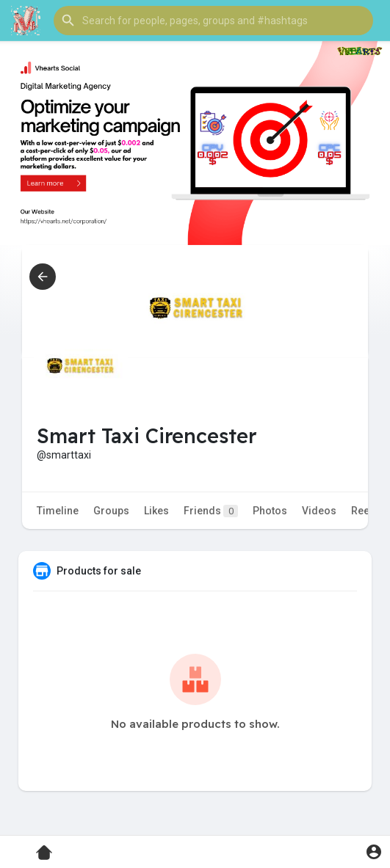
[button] (213, 21)
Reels (365, 511)
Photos (270, 511)
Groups (111, 511)
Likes (156, 511)
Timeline (58, 511)
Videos (319, 511)
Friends (211, 511)
